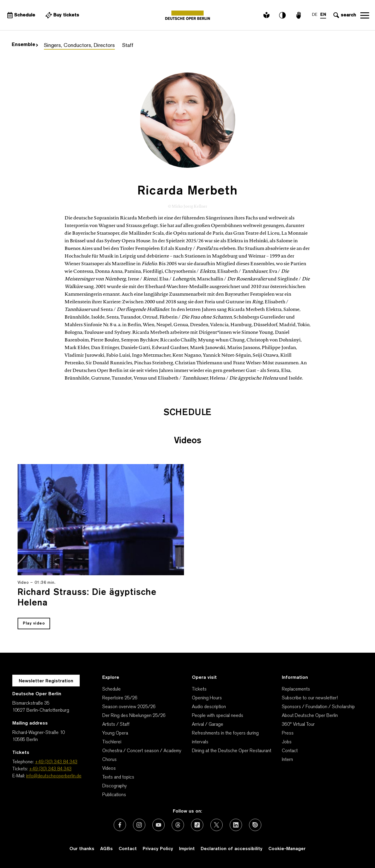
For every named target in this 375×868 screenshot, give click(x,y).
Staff (128, 46)
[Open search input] (344, 15)
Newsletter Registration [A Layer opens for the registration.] (46, 681)
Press (288, 733)
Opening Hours (207, 698)
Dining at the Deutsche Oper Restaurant (232, 751)
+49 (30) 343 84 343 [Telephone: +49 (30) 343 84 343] (56, 762)
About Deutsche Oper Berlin (310, 716)
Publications (114, 795)
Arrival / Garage (208, 725)
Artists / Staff (116, 725)
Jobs (287, 742)
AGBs (106, 849)
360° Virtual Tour (298, 725)
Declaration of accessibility (232, 849)
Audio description (209, 707)
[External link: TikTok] (197, 825)
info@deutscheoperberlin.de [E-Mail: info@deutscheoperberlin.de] (54, 776)
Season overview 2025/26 (129, 707)
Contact (290, 751)
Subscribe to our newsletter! (310, 698)
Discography (115, 786)
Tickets (199, 689)
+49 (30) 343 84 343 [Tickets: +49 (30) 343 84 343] (50, 769)
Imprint (187, 849)
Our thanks (82, 849)
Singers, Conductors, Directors (79, 46)
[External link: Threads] (178, 825)
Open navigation (365, 15)
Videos (109, 769)
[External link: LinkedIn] (236, 825)
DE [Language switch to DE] (315, 15)
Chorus (109, 760)
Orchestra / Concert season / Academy (142, 751)
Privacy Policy (158, 849)
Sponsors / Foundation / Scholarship (318, 707)
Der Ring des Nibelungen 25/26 (134, 716)
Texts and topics (118, 777)
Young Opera (115, 733)
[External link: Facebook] (120, 825)
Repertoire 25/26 (120, 698)
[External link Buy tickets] (62, 15)
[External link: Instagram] (139, 825)
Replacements (296, 689)
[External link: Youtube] (158, 825)
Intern (287, 760)
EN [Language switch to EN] (323, 15)
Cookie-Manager (287, 849)
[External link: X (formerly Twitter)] (217, 825)
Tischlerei (112, 742)
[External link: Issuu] (255, 825)
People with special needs (218, 716)
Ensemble (25, 45)
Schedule (111, 689)
